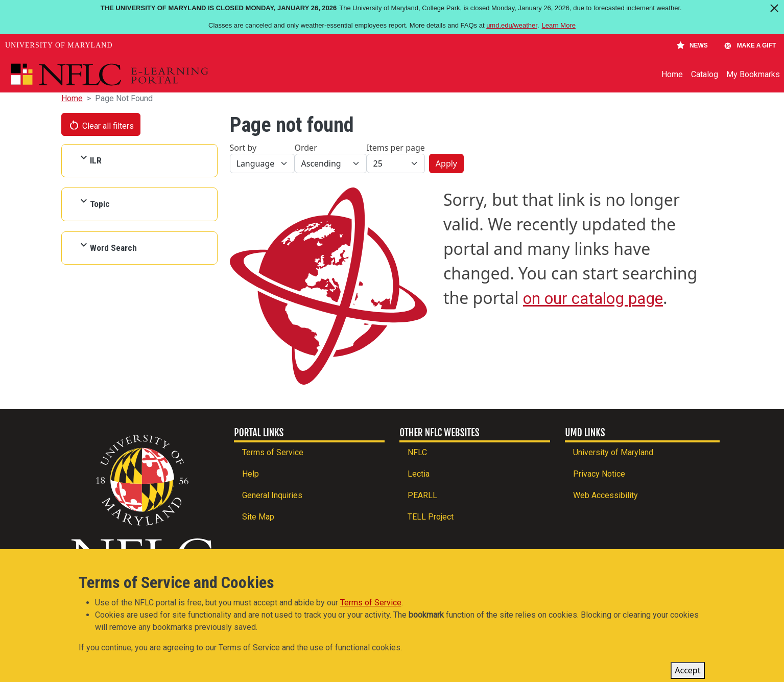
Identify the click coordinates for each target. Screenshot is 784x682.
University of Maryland (59, 45)
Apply (446, 163)
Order (306, 148)
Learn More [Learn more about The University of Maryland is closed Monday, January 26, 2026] (559, 25)
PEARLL (422, 495)
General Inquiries (272, 495)
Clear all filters (101, 125)
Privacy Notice (599, 474)
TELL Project (431, 517)
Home (672, 74)
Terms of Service (273, 452)
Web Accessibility (605, 495)
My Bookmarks (753, 74)
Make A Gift (750, 45)
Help (251, 474)
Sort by (243, 148)
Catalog (705, 74)
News (692, 45)
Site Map (258, 517)
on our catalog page (593, 298)
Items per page (396, 148)
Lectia (419, 474)
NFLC (417, 452)
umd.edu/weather (512, 25)
